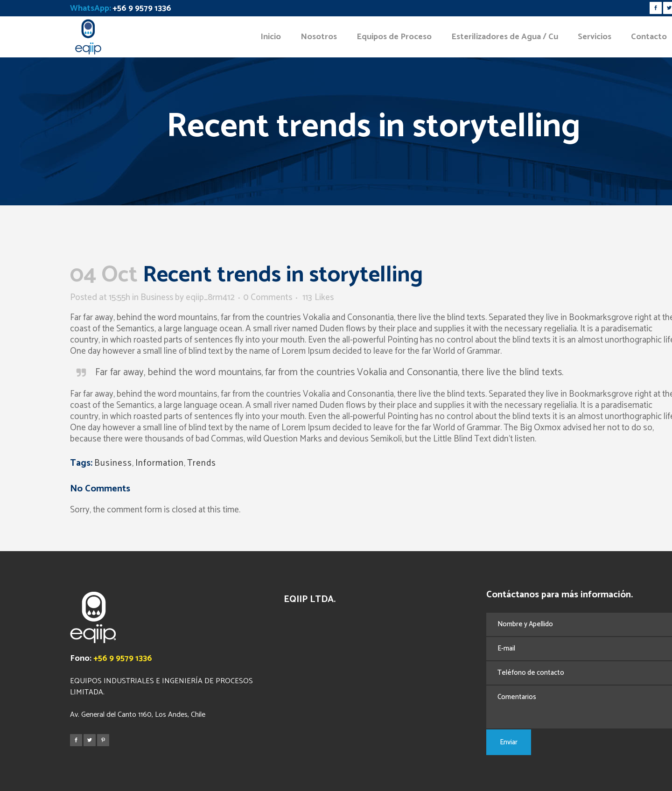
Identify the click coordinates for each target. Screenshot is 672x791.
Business (157, 297)
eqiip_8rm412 (210, 297)
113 (318, 298)
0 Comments (268, 297)
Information (160, 463)
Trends (202, 463)
